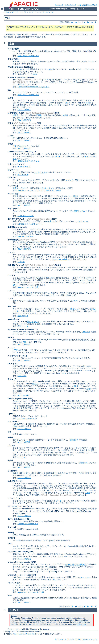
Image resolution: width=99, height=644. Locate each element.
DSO (51, 69)
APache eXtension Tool (18, 67)
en (76, 22)
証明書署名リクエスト (17, 113)
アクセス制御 (13, 49)
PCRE (87, 493)
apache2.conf (13, 319)
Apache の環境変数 (25, 236)
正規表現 (11, 481)
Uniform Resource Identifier (76, 564)
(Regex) (19, 481)
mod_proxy (22, 457)
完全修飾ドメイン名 (16, 265)
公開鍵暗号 (74, 440)
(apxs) (31, 67)
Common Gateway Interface (20, 152)
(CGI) (34, 152)
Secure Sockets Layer (17, 506)
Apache (7, 12)
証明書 (10, 98)
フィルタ (11, 252)
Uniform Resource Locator (19, 562)
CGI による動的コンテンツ (28, 161)
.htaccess (12, 306)
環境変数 (11, 227)
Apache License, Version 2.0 (23, 634)
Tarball (11, 544)
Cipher (11, 136)
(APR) (33, 77)
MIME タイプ (13, 364)
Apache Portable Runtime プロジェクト (33, 87)
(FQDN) (58, 265)
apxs (35, 74)
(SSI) (28, 519)
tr (96, 22)
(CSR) (57, 113)
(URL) (33, 562)
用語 (84, 5)
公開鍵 (88, 103)
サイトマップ (92, 5)
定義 (12, 44)
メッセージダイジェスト (18, 356)
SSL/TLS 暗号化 (24, 110)
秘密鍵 (65, 115)
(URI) (34, 575)
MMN (30, 399)
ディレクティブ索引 (26, 216)
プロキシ (11, 445)
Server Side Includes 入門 (28, 524)
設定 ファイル (33, 321)
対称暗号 (11, 538)
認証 (10, 90)
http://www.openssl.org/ (26, 418)
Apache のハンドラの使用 (28, 287)
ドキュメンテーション (32, 12)
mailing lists (81, 624)
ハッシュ (11, 290)
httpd (53, 221)
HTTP (76, 301)
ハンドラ (11, 275)
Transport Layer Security (18, 552)
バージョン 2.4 (48, 12)
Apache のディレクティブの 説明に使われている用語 (39, 190)
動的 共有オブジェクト (17, 219)
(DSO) (55, 219)
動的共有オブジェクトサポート (30, 224)
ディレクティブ (70, 5)
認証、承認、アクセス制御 (28, 56)
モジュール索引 (24, 395)
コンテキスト (13, 186)
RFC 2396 (85, 577)
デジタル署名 (13, 194)
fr (84, 22)
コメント (14, 610)
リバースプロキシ (15, 498)
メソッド (69, 180)
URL (54, 580)
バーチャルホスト (15, 583)
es (80, 22)
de (72, 22)
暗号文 (10, 144)
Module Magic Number (17, 399)
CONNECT (12, 178)
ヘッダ (10, 298)
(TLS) (32, 552)
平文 (15, 146)
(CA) (39, 123)
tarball (89, 388)
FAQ (79, 5)
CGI (15, 285)
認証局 (68, 103)
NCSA (58, 156)
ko (92, 22)
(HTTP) (35, 329)
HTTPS (11, 337)
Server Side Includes (60, 259)
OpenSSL (12, 414)
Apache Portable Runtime (19, 77)
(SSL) (29, 506)
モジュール (59, 5)
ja (88, 22)
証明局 (10, 123)
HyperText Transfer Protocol (20, 329)
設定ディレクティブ (16, 164)
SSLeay (11, 532)
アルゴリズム (13, 59)
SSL (25, 342)
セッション (12, 527)
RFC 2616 (86, 332)
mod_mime (22, 376)
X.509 (10, 596)
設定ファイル (13, 170)
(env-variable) (21, 227)
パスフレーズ (13, 422)
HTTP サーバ (16, 12)
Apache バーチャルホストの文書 (31, 592)
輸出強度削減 (13, 240)
